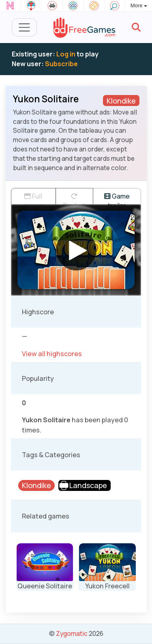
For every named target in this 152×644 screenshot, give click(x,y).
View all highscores (52, 354)
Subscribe (61, 64)
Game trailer (117, 198)
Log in (66, 54)
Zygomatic (72, 633)
